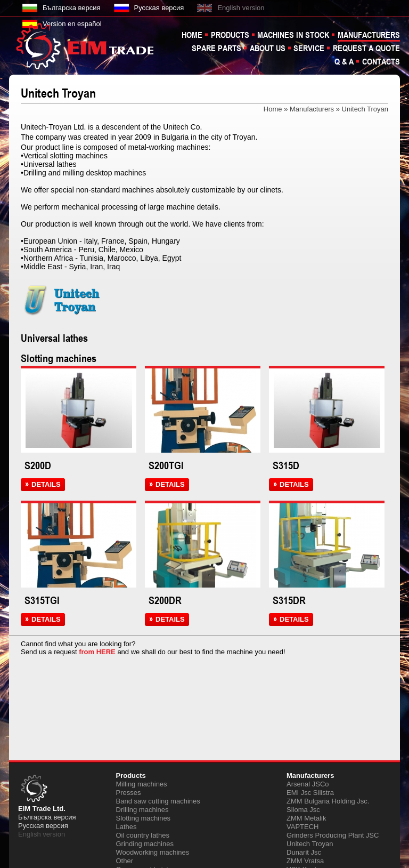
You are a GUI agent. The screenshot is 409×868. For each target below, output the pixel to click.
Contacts (381, 61)
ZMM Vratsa (305, 861)
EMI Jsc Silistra (310, 793)
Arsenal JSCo (308, 784)
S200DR (165, 600)
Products (230, 35)
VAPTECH (302, 827)
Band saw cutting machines (158, 801)
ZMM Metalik (306, 818)
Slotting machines (144, 818)
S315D (286, 465)
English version (241, 8)
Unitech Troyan (310, 844)
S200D (38, 465)
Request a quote (366, 48)
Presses (129, 793)
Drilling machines (142, 810)
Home (192, 35)
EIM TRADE (86, 45)
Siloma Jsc (303, 810)
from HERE (97, 652)
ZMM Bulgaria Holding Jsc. (328, 801)
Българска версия (72, 8)
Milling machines (142, 784)
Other (125, 861)
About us (268, 48)
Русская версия (159, 8)
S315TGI (42, 600)
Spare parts (216, 48)
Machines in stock (293, 35)
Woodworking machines (153, 852)
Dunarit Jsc (304, 852)
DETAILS (47, 485)
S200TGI (166, 465)
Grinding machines (145, 844)
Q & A (344, 61)
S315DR (289, 600)
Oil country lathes (143, 835)
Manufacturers (369, 35)
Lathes (126, 827)
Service (309, 48)
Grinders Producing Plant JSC (333, 835)
